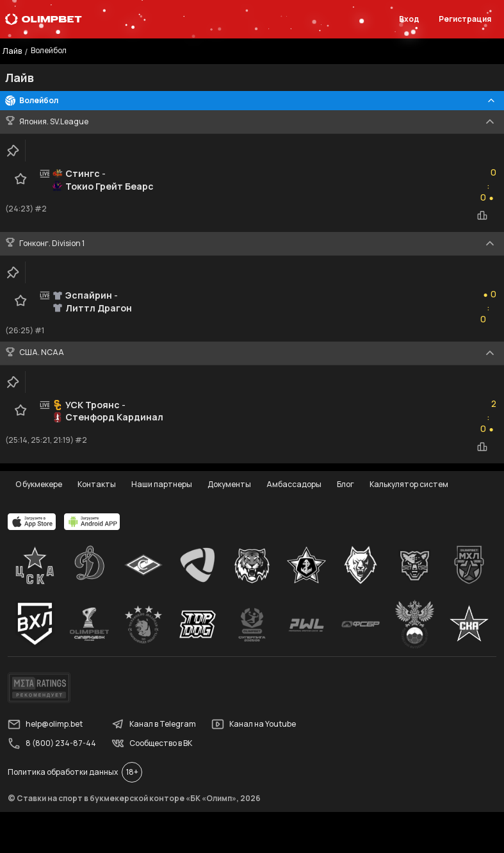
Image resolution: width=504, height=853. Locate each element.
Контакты (97, 484)
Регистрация (465, 19)
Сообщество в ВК (152, 743)
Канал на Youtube (254, 724)
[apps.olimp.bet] (32, 522)
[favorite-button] (20, 179)
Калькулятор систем (409, 484)
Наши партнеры (162, 484)
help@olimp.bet (45, 724)
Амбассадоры (294, 484)
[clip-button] (13, 151)
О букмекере (39, 484)
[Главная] (44, 19)
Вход (409, 19)
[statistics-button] (482, 215)
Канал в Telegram (154, 724)
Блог (345, 484)
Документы (229, 484)
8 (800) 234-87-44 (52, 743)
